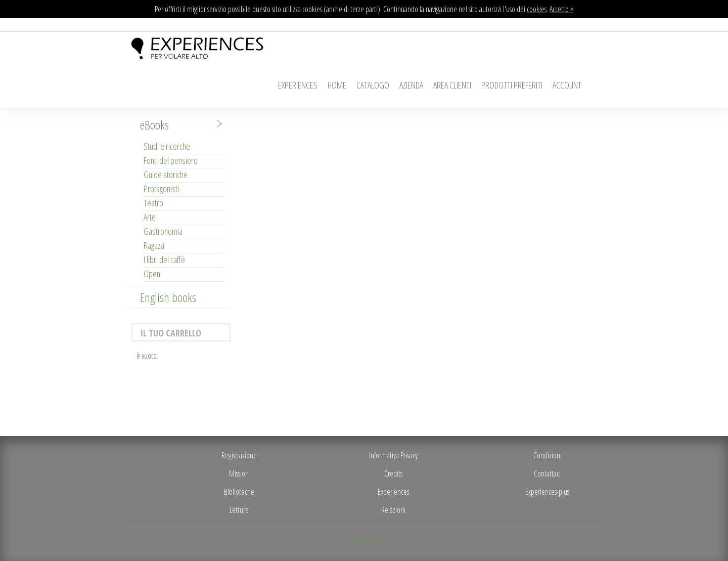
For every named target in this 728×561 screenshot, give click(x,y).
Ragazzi (154, 245)
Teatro (153, 203)
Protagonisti (161, 189)
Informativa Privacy (393, 455)
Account (567, 85)
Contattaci (547, 473)
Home (337, 85)
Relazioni (393, 510)
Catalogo (373, 85)
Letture (239, 510)
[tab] (179, 125)
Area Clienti (452, 85)
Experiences (298, 85)
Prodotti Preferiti (512, 85)
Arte (150, 217)
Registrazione (239, 455)
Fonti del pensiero (171, 160)
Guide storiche (166, 175)
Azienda (411, 85)
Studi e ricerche (167, 146)
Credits (393, 473)
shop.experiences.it (364, 541)
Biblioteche (239, 492)
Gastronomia (163, 231)
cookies (537, 9)
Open (152, 274)
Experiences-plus (547, 492)
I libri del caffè (164, 260)
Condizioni (548, 455)
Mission (239, 473)
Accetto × (561, 9)
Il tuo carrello (171, 333)
